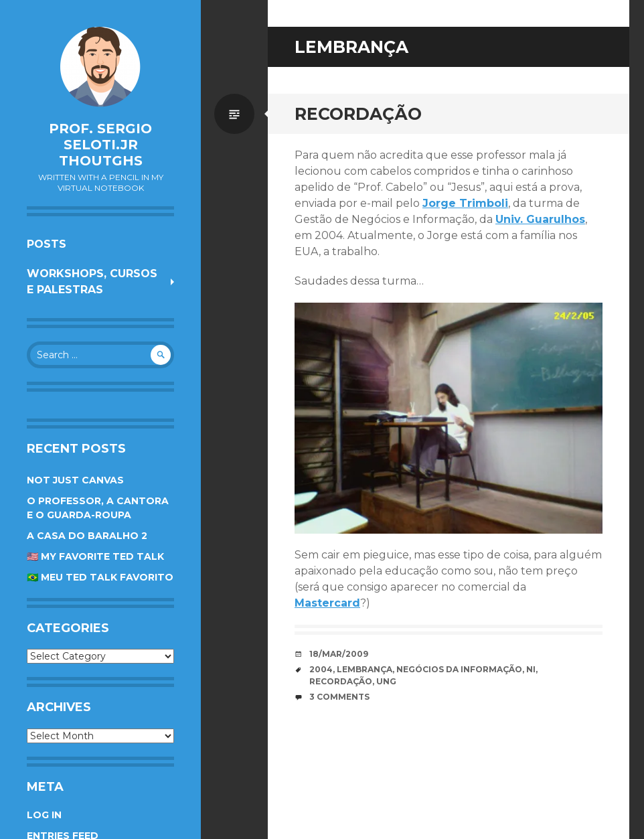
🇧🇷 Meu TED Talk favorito (100, 577)
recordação (341, 681)
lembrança (365, 669)
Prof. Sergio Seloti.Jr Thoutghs (100, 145)
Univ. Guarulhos (540, 219)
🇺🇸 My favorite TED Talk (95, 556)
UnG (386, 681)
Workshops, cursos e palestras (92, 282)
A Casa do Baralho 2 (87, 536)
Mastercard (327, 603)
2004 (321, 669)
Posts (47, 244)
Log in (44, 815)
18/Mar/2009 (339, 654)
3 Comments (339, 697)
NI (531, 669)
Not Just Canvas (75, 480)
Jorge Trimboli (465, 203)
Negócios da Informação (459, 669)
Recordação (358, 114)
